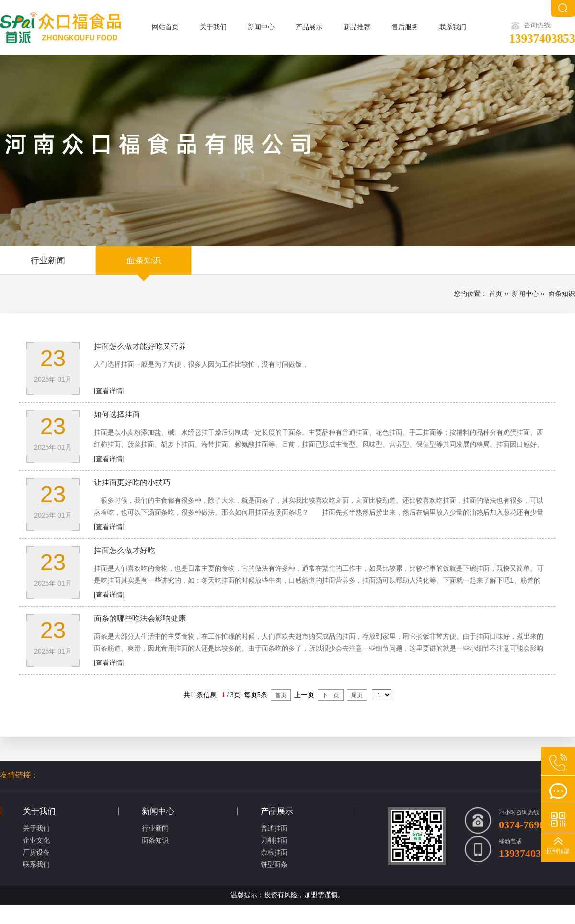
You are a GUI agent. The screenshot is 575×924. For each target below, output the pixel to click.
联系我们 (453, 27)
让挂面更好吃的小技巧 (132, 482)
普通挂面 (274, 828)
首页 (495, 294)
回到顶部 (558, 851)
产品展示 (309, 27)
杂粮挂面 (274, 852)
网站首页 (165, 27)
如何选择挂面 (117, 414)
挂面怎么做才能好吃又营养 (140, 346)
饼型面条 (274, 864)
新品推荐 (357, 27)
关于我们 (213, 27)
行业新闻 (48, 260)
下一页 (331, 695)
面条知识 (144, 260)
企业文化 (36, 840)
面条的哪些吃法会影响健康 (140, 618)
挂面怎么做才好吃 (125, 550)
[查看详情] (109, 391)
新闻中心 (261, 27)
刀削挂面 (274, 840)
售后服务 (405, 27)
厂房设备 (36, 852)
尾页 (357, 695)
